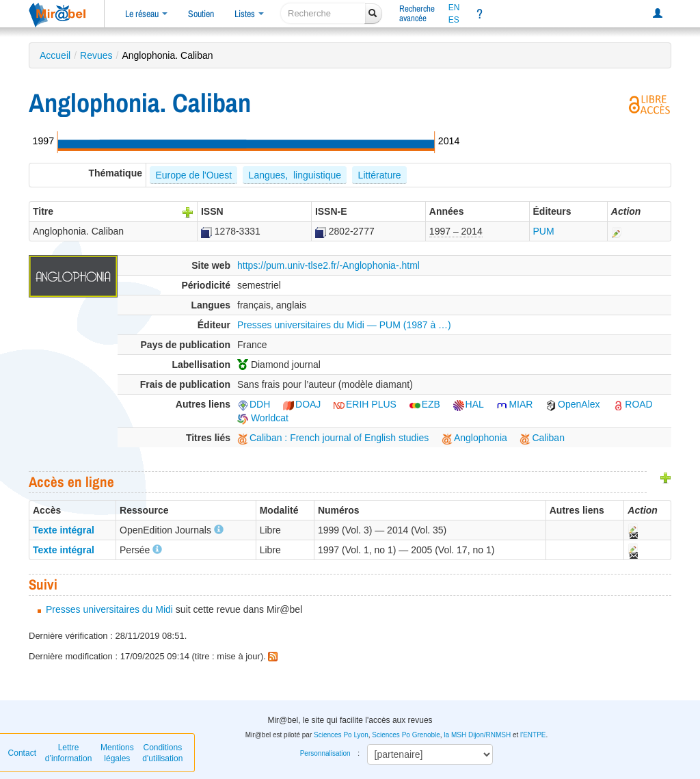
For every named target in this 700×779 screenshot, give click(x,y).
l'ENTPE (533, 735)
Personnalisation (325, 753)
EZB (425, 404)
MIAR (514, 404)
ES (454, 20)
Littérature (380, 175)
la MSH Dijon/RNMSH (477, 735)
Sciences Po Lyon (341, 735)
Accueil (55, 55)
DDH (254, 404)
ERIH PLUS (365, 404)
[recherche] (323, 13)
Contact (22, 753)
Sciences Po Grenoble (406, 735)
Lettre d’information (69, 753)
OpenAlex (573, 404)
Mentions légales (117, 753)
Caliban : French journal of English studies (333, 438)
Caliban (542, 438)
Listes (249, 14)
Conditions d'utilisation (162, 753)
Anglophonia (474, 438)
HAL (469, 404)
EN (454, 8)
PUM (544, 231)
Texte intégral (64, 530)
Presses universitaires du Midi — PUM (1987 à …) (344, 325)
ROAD (632, 404)
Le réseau (146, 14)
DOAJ (302, 404)
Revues (96, 55)
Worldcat (263, 418)
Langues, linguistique (295, 175)
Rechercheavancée (417, 13)
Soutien (201, 14)
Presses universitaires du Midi (109, 609)
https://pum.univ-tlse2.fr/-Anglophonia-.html (328, 265)
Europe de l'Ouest (193, 175)
